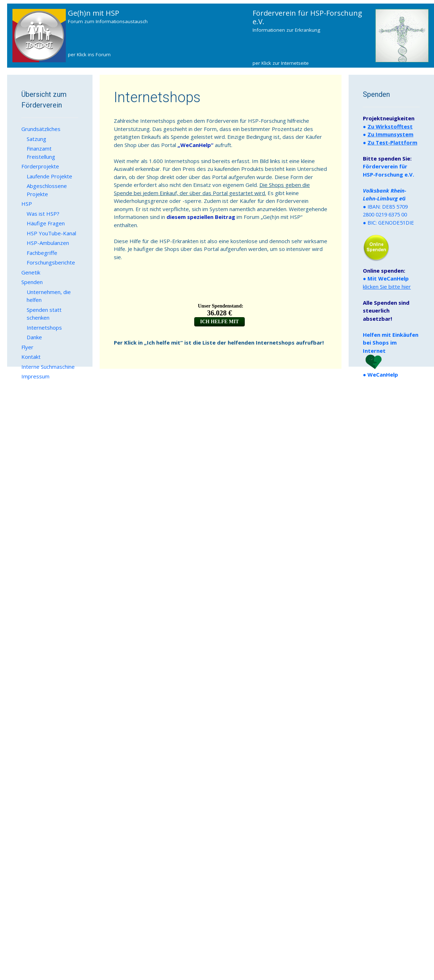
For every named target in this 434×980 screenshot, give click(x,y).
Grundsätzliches (41, 129)
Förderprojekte (40, 166)
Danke (34, 337)
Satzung (36, 139)
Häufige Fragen (46, 223)
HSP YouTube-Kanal (51, 233)
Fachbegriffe (42, 253)
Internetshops (44, 327)
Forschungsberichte (51, 262)
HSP (27, 204)
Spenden (32, 282)
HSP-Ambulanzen (48, 243)
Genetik (31, 272)
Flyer (27, 347)
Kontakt (31, 357)
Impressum (35, 376)
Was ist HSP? (43, 214)
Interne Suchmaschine (48, 367)
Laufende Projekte (49, 176)
